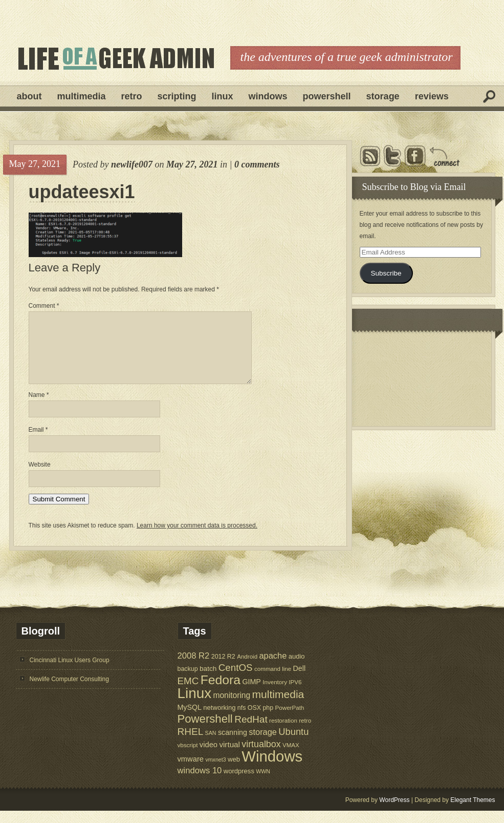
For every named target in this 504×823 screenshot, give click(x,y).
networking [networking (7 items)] (219, 720)
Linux (223, 96)
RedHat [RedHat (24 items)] (251, 732)
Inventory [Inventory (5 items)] (275, 694)
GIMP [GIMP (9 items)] (251, 694)
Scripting (177, 96)
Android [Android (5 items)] (247, 669)
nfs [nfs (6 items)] (242, 720)
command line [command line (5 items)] (273, 681)
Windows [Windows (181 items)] (272, 768)
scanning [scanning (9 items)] (233, 745)
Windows (268, 96)
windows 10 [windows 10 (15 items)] (200, 783)
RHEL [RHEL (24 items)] (191, 744)
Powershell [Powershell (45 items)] (205, 731)
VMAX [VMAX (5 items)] (291, 757)
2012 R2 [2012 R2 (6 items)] (223, 669)
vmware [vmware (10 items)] (191, 771)
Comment (44, 306)
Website (40, 477)
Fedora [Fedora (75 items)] (221, 692)
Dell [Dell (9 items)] (300, 681)
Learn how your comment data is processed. (197, 538)
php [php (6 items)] (268, 720)
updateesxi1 (82, 192)
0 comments (257, 164)
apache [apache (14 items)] (273, 668)
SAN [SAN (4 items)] (211, 745)
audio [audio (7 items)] (297, 669)
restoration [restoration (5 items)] (283, 733)
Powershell (327, 96)
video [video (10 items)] (209, 757)
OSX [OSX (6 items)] (254, 720)
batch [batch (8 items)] (208, 681)
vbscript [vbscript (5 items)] (188, 757)
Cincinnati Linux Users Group (70, 672)
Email (38, 442)
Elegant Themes (473, 812)
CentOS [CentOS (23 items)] (236, 680)
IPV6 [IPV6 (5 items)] (295, 694)
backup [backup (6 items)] (188, 681)
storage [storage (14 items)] (263, 744)
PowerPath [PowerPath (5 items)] (290, 720)
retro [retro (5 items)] (305, 733)
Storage (383, 96)
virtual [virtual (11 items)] (229, 757)
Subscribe (386, 273)
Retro (132, 96)
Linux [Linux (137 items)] (195, 705)
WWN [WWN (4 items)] (263, 784)
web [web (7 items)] (234, 772)
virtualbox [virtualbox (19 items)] (261, 756)
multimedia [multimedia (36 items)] (278, 706)
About (29, 96)
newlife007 (132, 164)
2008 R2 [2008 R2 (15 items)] (194, 668)
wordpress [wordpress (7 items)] (239, 783)
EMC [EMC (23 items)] (188, 693)
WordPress (394, 812)
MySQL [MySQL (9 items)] (190, 720)
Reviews (432, 96)
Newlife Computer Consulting (69, 691)
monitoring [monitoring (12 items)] (232, 708)
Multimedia (82, 96)
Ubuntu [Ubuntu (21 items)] (293, 744)
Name (39, 407)
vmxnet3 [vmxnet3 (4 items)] (215, 772)
